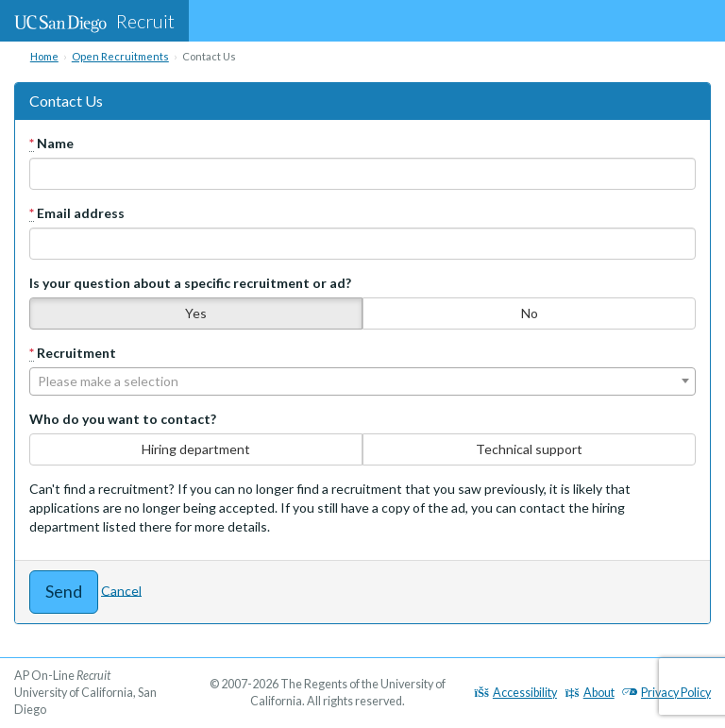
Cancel (121, 590)
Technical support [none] (529, 449)
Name (51, 144)
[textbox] (362, 381)
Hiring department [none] (196, 449)
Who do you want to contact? (123, 419)
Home (44, 56)
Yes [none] (196, 313)
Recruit (94, 21)
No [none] (530, 313)
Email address (77, 213)
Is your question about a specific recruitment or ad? (190, 283)
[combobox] (362, 381)
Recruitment (73, 353)
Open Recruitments (120, 56)
